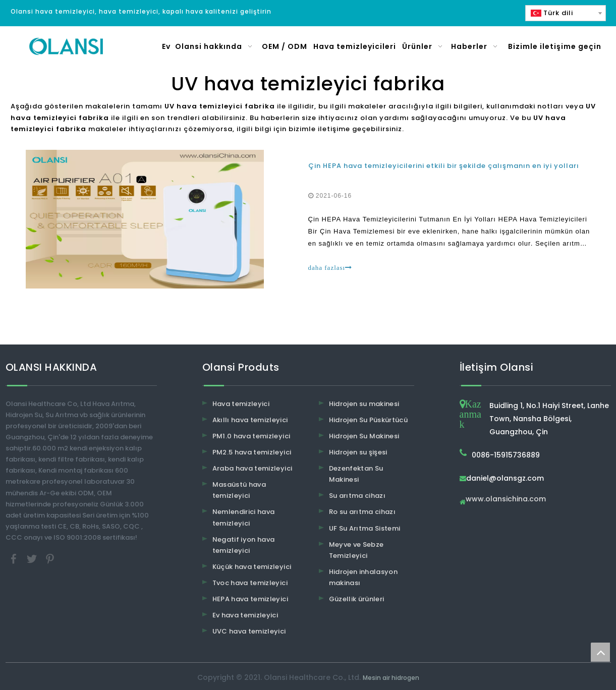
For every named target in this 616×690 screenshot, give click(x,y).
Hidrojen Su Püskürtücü (369, 420)
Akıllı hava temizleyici (250, 420)
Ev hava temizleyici (245, 615)
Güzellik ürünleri (357, 599)
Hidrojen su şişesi (358, 452)
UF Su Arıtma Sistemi (365, 528)
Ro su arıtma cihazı (362, 512)
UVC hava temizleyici (249, 631)
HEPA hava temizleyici (250, 599)
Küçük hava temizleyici (252, 567)
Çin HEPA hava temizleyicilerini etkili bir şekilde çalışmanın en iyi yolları (444, 166)
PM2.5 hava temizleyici (252, 452)
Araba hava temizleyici (253, 468)
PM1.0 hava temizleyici (251, 436)
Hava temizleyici (241, 404)
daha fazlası (330, 268)
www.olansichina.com (506, 500)
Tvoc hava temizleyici (250, 583)
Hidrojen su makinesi (364, 404)
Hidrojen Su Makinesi (364, 436)
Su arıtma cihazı (357, 496)
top (600, 652)
